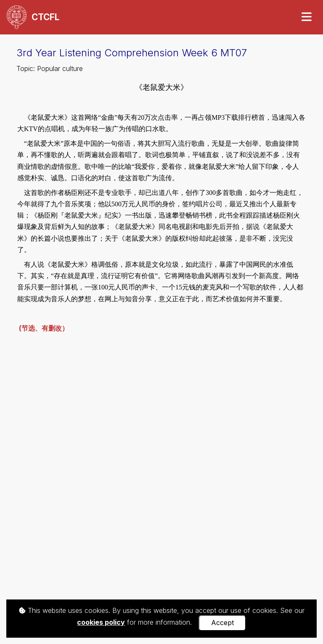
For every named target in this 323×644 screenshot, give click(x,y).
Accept (222, 623)
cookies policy (101, 622)
